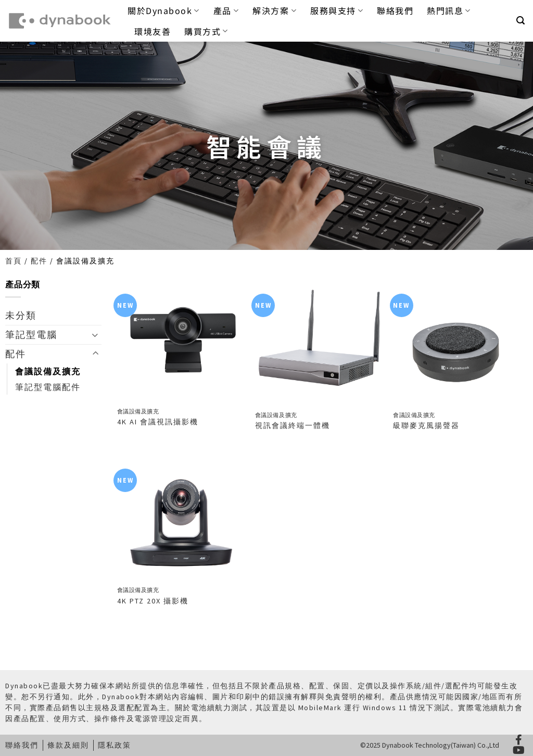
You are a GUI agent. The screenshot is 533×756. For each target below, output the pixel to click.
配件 (39, 261)
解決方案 (275, 10)
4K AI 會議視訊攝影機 (158, 422)
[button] (521, 21)
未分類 (21, 315)
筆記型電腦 (31, 335)
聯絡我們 (395, 10)
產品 (226, 10)
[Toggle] (95, 335)
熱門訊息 (449, 10)
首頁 (14, 261)
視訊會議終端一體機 (293, 425)
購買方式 (206, 31)
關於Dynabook (164, 10)
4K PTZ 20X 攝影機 (153, 601)
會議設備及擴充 (48, 371)
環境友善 (153, 31)
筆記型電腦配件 (48, 387)
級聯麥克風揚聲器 (426, 425)
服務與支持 (337, 10)
